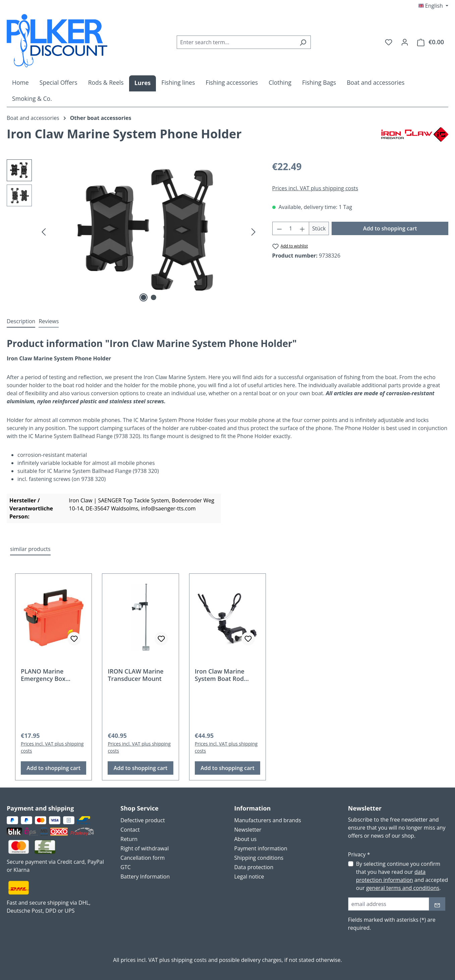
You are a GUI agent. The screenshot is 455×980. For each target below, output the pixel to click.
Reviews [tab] (49, 321)
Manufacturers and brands (268, 820)
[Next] (253, 232)
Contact (130, 830)
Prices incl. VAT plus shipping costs (315, 188)
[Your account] (405, 42)
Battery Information (145, 877)
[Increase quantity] (302, 228)
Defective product (143, 820)
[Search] (303, 42)
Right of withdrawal (145, 848)
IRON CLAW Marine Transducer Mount (135, 675)
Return (129, 839)
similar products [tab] (30, 549)
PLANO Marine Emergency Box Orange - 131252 (44, 675)
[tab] (21, 322)
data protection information (391, 876)
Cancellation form (143, 858)
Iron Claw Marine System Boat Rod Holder (220, 675)
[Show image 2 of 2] (154, 297)
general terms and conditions (403, 888)
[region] (133, 231)
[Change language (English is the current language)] (433, 6)
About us (246, 839)
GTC (126, 867)
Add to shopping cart (390, 228)
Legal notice (249, 877)
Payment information (261, 848)
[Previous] (44, 232)
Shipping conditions (259, 858)
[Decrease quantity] (279, 228)
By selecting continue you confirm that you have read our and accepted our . (402, 876)
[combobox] (236, 42)
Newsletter (248, 830)
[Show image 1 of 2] (144, 297)
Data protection (254, 867)
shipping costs (189, 960)
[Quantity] (291, 228)
